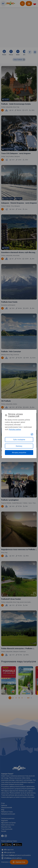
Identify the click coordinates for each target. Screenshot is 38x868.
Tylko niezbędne (19, 440)
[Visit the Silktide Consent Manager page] (32, 434)
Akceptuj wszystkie (19, 453)
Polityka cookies (15, 429)
